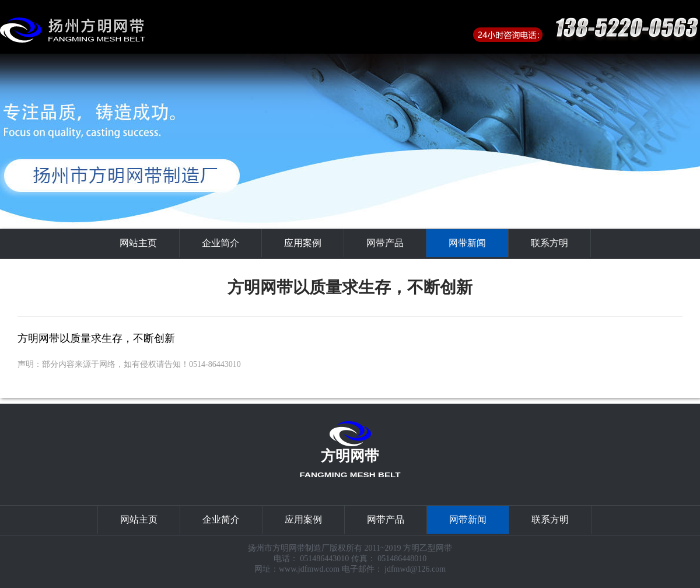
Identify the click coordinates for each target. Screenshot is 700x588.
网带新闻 (467, 243)
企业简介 (220, 243)
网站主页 (138, 243)
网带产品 (385, 243)
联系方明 (549, 243)
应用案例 (303, 243)
